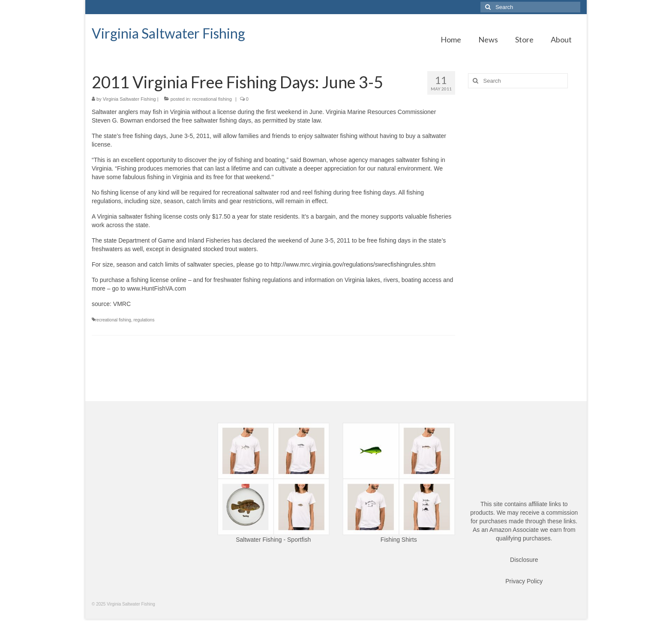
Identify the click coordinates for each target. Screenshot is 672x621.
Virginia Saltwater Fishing (168, 33)
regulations (144, 320)
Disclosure (524, 560)
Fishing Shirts (399, 540)
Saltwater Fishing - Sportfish (273, 540)
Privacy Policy (524, 581)
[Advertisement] (524, 230)
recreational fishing (212, 99)
